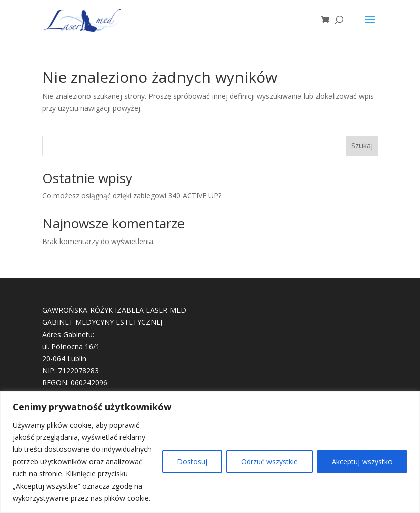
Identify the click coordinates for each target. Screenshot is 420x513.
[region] (210, 452)
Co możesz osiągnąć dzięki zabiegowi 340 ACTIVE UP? (132, 195)
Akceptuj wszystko (362, 461)
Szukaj (362, 146)
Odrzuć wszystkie (269, 461)
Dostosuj (192, 461)
